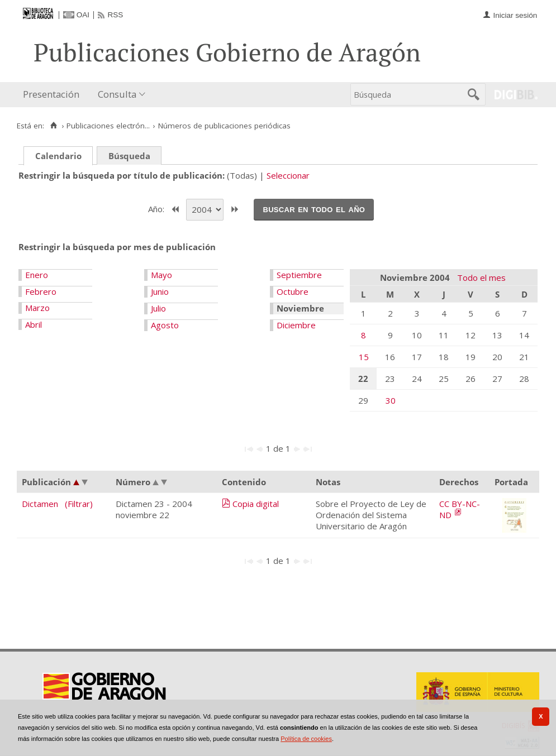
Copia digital (256, 504)
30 (391, 400)
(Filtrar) (79, 504)
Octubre (293, 291)
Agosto (165, 325)
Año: (157, 208)
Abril (34, 324)
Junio (160, 291)
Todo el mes (481, 277)
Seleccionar (288, 175)
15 (364, 357)
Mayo (161, 275)
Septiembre (299, 275)
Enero (37, 275)
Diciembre (296, 325)
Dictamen (40, 504)
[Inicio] (53, 126)
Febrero (41, 291)
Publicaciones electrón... (108, 126)
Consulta (117, 94)
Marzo (37, 308)
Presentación (51, 94)
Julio (158, 308)
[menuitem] (54, 95)
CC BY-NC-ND (460, 509)
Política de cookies (306, 739)
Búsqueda (129, 156)
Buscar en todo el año (314, 209)
